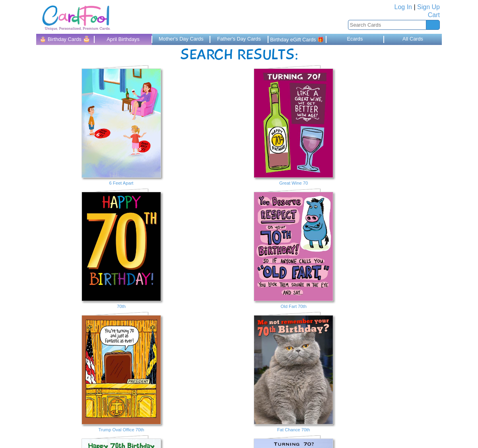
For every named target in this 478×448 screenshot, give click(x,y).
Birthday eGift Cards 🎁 (297, 40)
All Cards (413, 39)
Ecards (355, 39)
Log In (403, 7)
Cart (434, 15)
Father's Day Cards (239, 39)
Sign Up (428, 7)
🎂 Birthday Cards (65, 39)
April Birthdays (123, 39)
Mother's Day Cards (181, 39)
